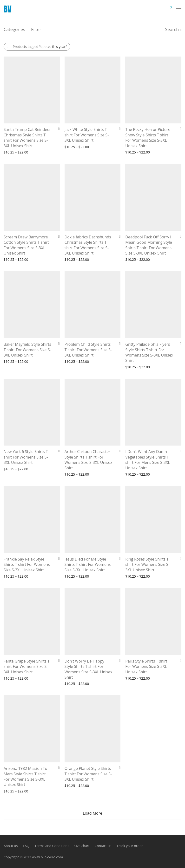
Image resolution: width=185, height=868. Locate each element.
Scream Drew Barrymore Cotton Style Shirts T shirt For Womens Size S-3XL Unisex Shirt (26, 245)
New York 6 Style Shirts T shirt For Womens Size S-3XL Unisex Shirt (26, 457)
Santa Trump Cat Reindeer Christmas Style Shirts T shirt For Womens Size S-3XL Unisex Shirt (27, 137)
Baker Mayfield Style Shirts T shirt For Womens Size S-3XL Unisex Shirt (27, 350)
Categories (14, 29)
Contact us (103, 846)
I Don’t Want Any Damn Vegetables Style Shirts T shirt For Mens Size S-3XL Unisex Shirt (148, 460)
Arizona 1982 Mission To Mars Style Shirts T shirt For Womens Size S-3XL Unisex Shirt (25, 776)
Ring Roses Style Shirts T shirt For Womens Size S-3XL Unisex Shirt (147, 565)
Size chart (82, 846)
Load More (92, 813)
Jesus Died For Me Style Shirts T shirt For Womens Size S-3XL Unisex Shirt (88, 565)
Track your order (130, 846)
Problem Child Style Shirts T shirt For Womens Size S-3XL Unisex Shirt (88, 350)
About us (11, 846)
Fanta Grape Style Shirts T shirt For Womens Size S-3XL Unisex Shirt (27, 667)
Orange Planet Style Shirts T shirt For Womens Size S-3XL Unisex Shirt (88, 774)
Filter (36, 29)
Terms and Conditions (52, 846)
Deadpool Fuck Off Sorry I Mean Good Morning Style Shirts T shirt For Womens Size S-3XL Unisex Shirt (149, 245)
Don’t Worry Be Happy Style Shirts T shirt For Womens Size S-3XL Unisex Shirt (89, 669)
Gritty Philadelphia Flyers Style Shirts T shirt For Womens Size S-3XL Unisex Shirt (149, 352)
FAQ (26, 846)
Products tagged (40, 47)
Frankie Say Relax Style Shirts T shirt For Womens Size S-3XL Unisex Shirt (27, 565)
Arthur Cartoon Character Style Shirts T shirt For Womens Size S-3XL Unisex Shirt (89, 460)
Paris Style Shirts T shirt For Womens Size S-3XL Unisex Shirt (146, 667)
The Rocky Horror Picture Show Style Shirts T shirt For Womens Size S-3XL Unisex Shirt (148, 137)
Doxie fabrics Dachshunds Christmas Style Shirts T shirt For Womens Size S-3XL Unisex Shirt (88, 245)
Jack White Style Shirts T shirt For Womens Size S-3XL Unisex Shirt (87, 135)
